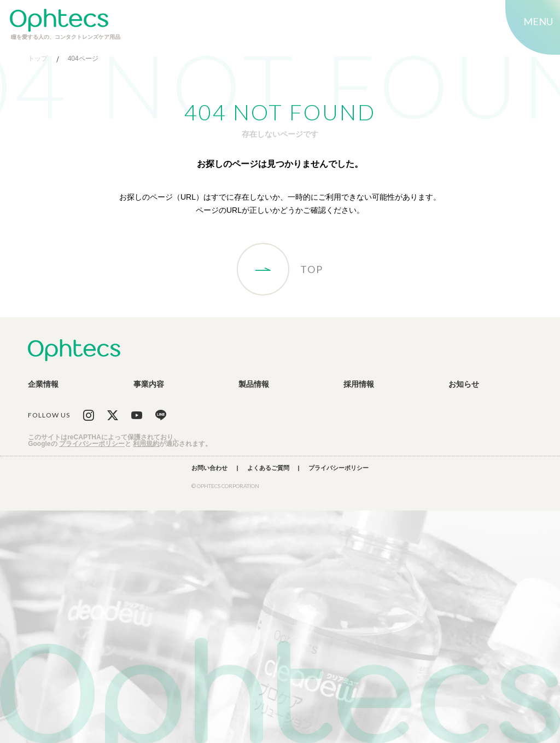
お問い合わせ (209, 468)
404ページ (83, 59)
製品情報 (254, 384)
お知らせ (464, 384)
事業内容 (149, 384)
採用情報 (359, 384)
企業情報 (43, 384)
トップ (38, 59)
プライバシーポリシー (92, 444)
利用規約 (146, 444)
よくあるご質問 (268, 468)
